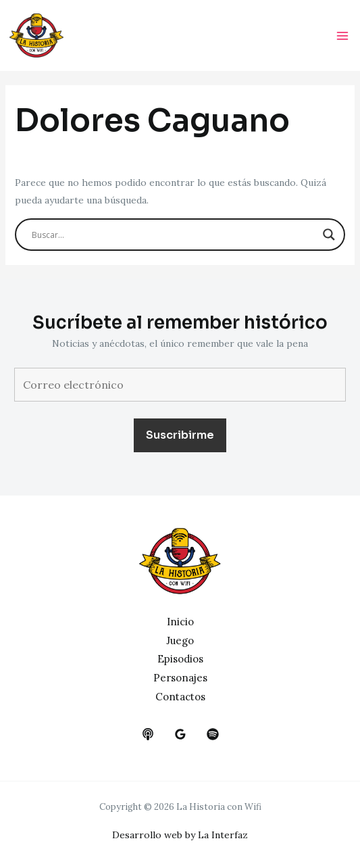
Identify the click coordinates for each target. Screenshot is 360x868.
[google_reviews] (180, 734)
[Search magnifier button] (329, 235)
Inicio (180, 622)
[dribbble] (213, 734)
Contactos (180, 697)
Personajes (180, 678)
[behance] (148, 734)
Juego (180, 641)
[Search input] (174, 235)
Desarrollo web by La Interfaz (180, 835)
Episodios (180, 659)
